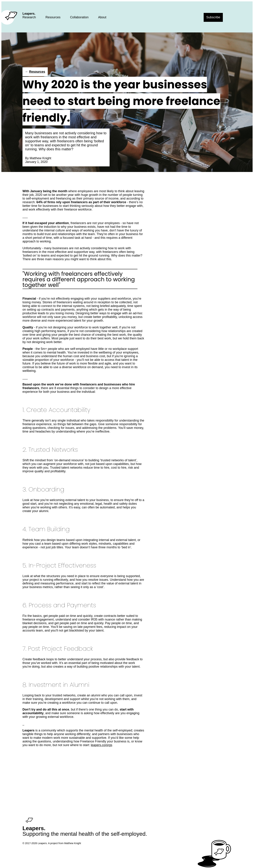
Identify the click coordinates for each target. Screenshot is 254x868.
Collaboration (79, 17)
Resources (53, 17)
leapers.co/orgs (101, 745)
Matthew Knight (40, 158)
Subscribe (213, 17)
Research (29, 17)
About (102, 17)
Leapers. (29, 14)
